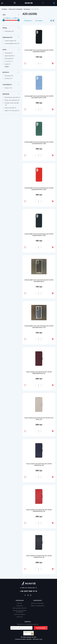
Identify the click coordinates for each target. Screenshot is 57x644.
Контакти (20, 617)
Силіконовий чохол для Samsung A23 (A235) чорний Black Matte (39, 51)
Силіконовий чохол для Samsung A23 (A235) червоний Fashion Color (39, 189)
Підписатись (41, 628)
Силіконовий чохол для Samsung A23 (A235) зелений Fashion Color (39, 143)
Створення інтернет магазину (23, 639)
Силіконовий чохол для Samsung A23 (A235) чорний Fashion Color (39, 235)
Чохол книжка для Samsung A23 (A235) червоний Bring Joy (39, 511)
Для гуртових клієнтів (20, 608)
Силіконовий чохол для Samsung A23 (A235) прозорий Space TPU (39, 327)
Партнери (20, 606)
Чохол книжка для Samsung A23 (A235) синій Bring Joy (39, 465)
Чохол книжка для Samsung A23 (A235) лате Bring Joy (39, 419)
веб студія (39, 639)
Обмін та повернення (37, 606)
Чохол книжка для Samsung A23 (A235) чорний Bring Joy (39, 557)
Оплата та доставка (37, 603)
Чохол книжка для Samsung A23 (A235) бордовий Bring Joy (39, 373)
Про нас (20, 603)
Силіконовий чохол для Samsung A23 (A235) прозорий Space (39, 281)
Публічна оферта (20, 614)
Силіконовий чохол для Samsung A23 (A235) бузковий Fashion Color (39, 97)
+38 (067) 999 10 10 (28, 591)
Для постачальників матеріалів (20, 611)
